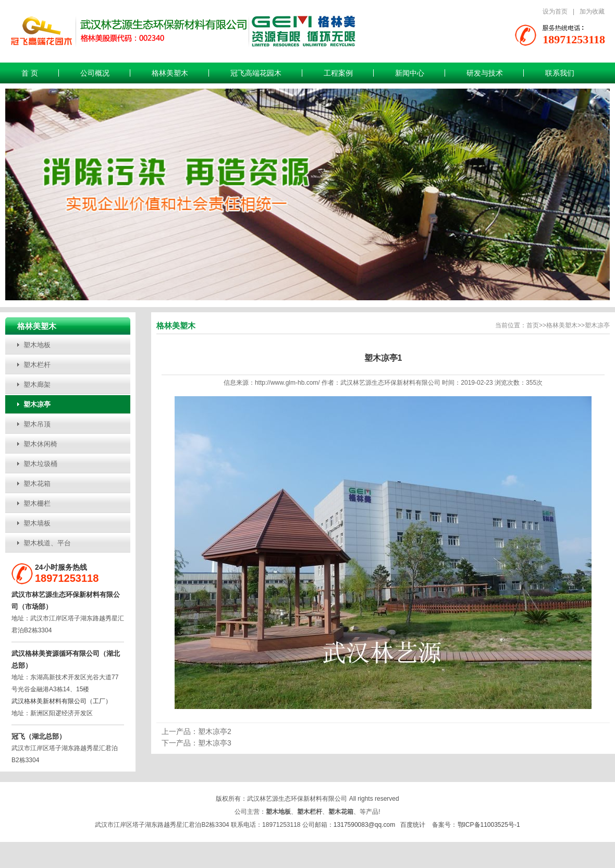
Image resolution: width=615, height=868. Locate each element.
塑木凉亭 (37, 404)
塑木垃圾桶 (40, 464)
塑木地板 (37, 345)
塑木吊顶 (37, 424)
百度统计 (413, 825)
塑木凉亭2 (215, 731)
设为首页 (555, 11)
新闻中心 (410, 73)
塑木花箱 (37, 484)
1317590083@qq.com (364, 825)
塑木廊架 (37, 384)
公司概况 (95, 73)
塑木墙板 (37, 523)
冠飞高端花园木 (256, 73)
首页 (533, 325)
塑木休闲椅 (40, 444)
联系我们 (560, 73)
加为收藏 (592, 11)
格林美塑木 (170, 73)
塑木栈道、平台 (47, 543)
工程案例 (338, 73)
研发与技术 (485, 73)
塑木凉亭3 (215, 743)
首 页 (30, 73)
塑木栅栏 (37, 503)
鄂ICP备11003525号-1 (489, 825)
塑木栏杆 (37, 365)
